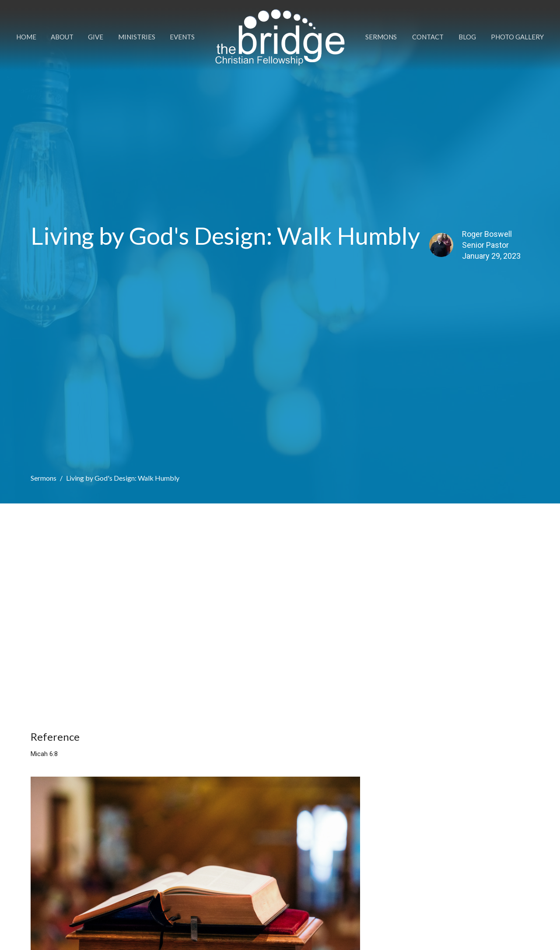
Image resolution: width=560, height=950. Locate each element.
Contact (428, 37)
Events (182, 37)
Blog (467, 37)
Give (96, 37)
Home (26, 37)
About (62, 37)
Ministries (137, 37)
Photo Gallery (517, 37)
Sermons (381, 37)
